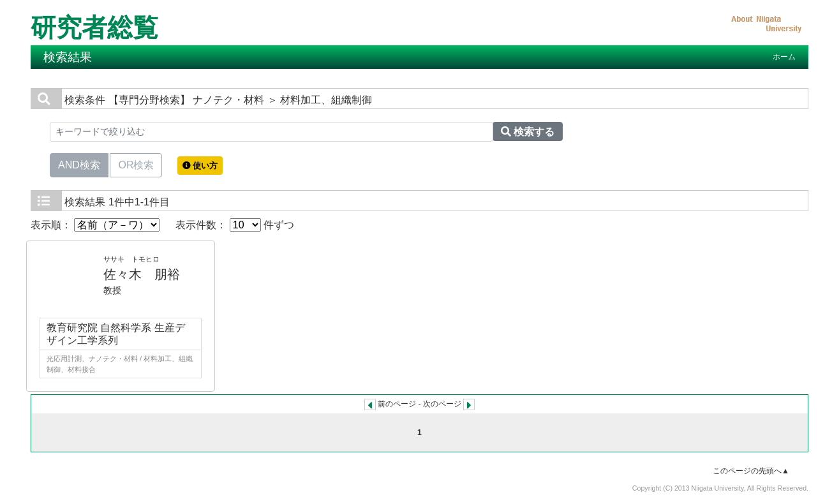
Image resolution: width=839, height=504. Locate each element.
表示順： (95, 225)
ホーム (784, 57)
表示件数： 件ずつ (235, 225)
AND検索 (79, 164)
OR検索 (136, 164)
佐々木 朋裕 (142, 274)
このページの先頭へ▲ (751, 471)
